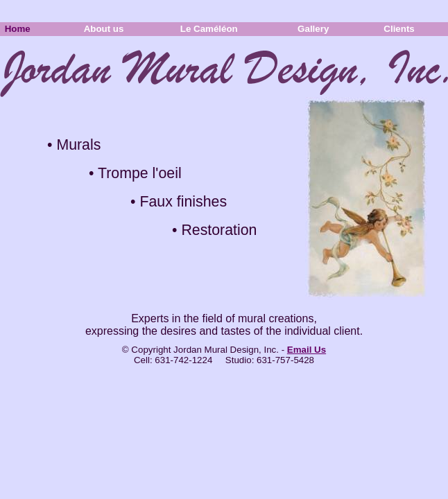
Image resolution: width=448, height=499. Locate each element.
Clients (408, 29)
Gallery (322, 29)
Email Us (307, 350)
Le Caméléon (218, 29)
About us (113, 29)
